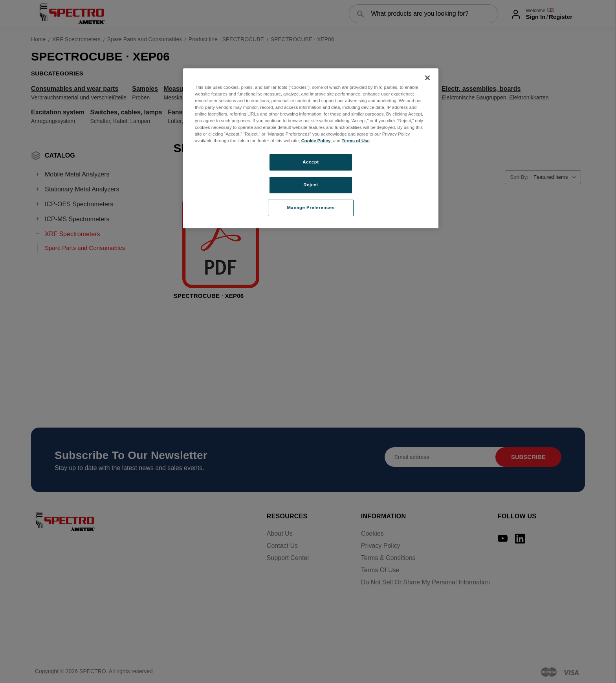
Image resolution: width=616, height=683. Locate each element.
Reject (311, 185)
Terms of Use (356, 141)
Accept (311, 162)
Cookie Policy (316, 141)
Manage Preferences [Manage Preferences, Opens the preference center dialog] (311, 207)
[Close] (427, 78)
